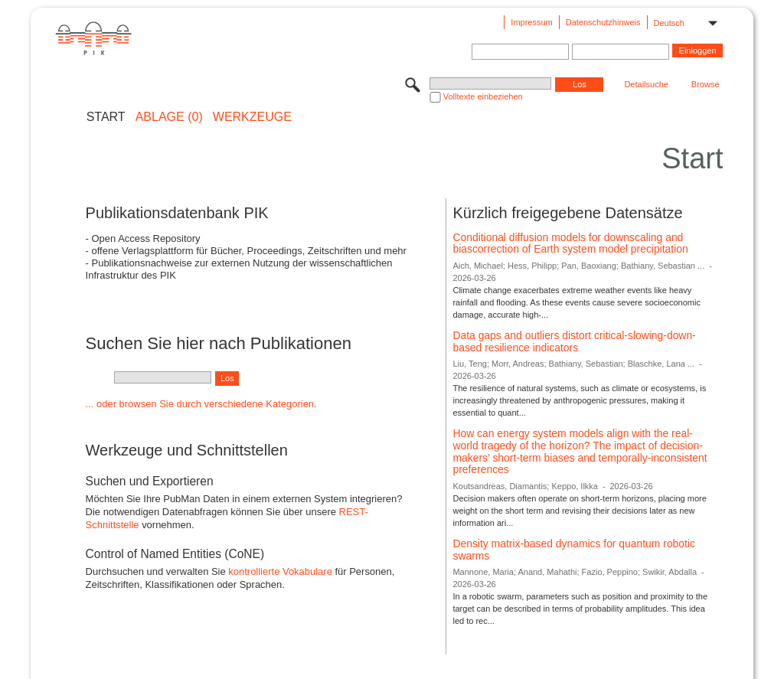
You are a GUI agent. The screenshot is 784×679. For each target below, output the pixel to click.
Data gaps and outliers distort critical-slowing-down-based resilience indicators (574, 341)
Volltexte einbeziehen (483, 96)
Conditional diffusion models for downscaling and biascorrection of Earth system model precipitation (570, 243)
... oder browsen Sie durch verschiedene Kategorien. (201, 404)
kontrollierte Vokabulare (280, 571)
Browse (706, 84)
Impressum (531, 22)
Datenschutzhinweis (603, 22)
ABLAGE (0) (169, 117)
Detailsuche (646, 84)
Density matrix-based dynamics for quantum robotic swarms (574, 550)
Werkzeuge (252, 117)
